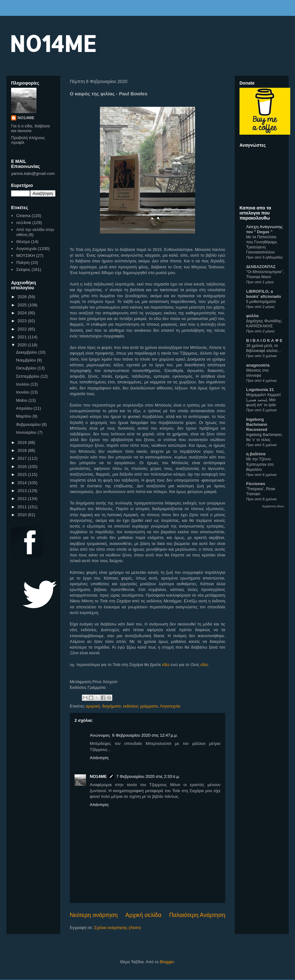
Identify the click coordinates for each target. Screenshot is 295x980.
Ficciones (256, 484)
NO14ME (53, 43)
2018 (23, 450)
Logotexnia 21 (260, 390)
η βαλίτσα (256, 454)
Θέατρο (23, 242)
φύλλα (252, 316)
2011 (23, 507)
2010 (23, 515)
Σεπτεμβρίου (28, 376)
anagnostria (258, 365)
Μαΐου (22, 400)
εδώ (166, 665)
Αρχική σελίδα (143, 915)
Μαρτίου (24, 416)
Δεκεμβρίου (27, 352)
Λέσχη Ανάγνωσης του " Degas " (264, 229)
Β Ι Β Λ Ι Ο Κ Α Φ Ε (264, 340)
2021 (23, 337)
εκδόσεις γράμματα (141, 706)
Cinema (23, 216)
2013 (23, 491)
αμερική (93, 706)
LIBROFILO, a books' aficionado (264, 294)
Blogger (167, 962)
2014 (23, 483)
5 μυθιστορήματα (261, 302)
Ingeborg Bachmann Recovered (257, 424)
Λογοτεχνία (170, 706)
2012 (23, 499)
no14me (24, 223)
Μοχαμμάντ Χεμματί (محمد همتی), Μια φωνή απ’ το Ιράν (263, 400)
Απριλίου (25, 408)
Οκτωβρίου (27, 368)
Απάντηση (99, 758)
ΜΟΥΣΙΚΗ (26, 256)
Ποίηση (23, 263)
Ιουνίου (23, 392)
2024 (23, 313)
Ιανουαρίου (27, 432)
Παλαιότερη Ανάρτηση (197, 915)
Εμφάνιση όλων (273, 506)
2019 (23, 442)
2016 (23, 467)
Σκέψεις (23, 269)
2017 (23, 458)
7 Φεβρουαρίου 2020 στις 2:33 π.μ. (148, 776)
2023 (23, 321)
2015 (23, 474)
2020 (23, 345)
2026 (23, 297)
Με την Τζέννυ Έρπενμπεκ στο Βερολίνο (260, 464)
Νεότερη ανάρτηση (94, 915)
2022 (23, 329)
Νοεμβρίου (27, 360)
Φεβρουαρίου (29, 424)
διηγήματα (111, 706)
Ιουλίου (23, 384)
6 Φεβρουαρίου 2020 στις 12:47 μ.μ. (145, 735)
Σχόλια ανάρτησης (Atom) (118, 928)
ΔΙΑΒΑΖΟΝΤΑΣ (261, 267)
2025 (23, 305)
